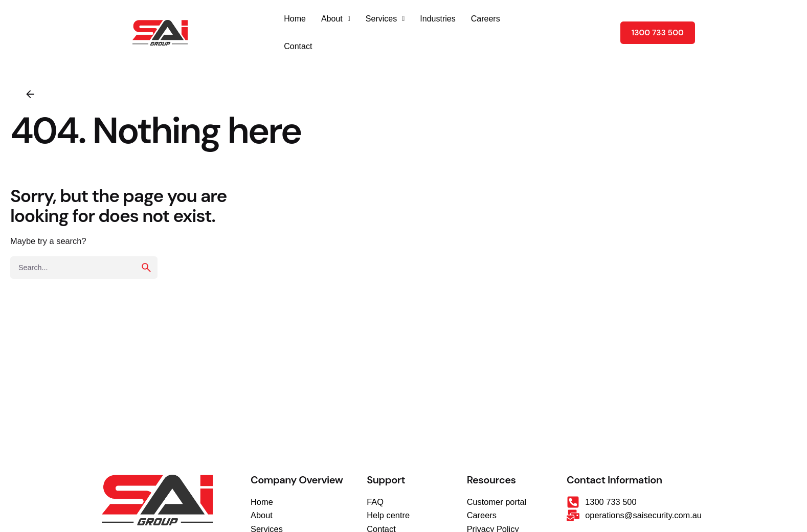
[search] (146, 268)
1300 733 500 (658, 33)
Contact (298, 46)
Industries (438, 19)
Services (385, 19)
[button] (336, 19)
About (336, 19)
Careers (486, 19)
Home (295, 19)
